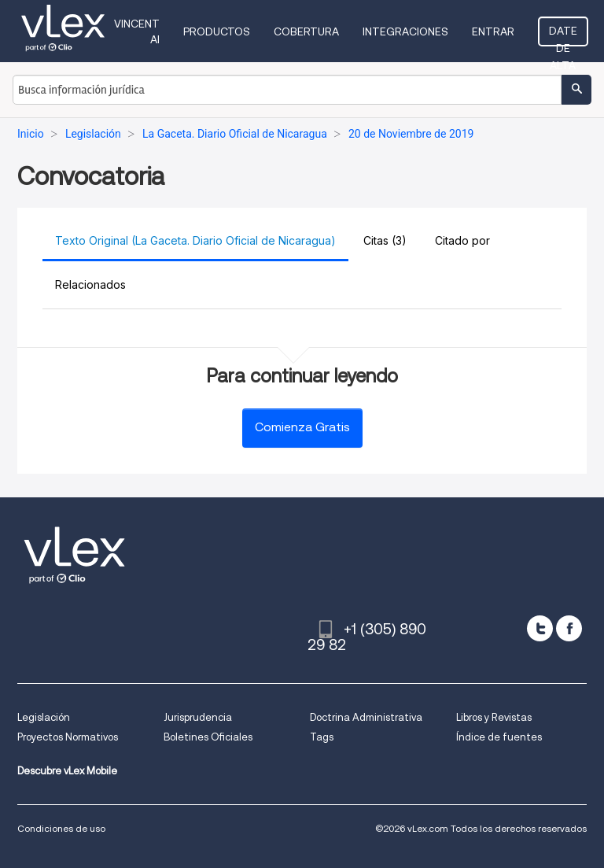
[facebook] (569, 628)
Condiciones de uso (61, 828)
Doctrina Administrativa (366, 717)
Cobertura (306, 31)
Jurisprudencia (198, 717)
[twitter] (540, 628)
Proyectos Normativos (68, 737)
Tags (322, 737)
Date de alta (563, 35)
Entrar (493, 31)
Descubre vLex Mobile (67, 771)
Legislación (44, 717)
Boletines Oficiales (208, 737)
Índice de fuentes (499, 737)
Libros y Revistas (494, 717)
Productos (217, 31)
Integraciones (405, 31)
